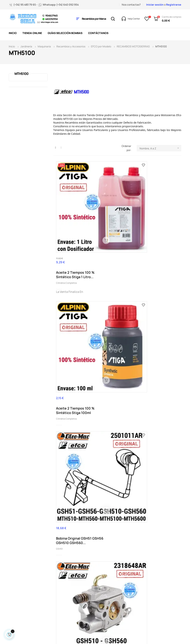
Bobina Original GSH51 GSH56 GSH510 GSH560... (159, 216)
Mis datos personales (90, 574)
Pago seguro (61, 599)
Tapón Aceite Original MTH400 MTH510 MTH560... (159, 378)
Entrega (58, 560)
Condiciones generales (61, 574)
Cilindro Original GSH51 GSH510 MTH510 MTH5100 (117, 302)
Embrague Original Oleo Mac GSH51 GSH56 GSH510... (156, 302)
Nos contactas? (131, 5)
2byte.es (65, 631)
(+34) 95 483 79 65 (29, 564)
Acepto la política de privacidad (170, 515)
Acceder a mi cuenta (91, 585)
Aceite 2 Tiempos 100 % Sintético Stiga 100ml (116, 216)
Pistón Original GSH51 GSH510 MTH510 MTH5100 (116, 378)
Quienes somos (62, 593)
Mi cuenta (89, 565)
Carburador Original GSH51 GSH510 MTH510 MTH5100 (72, 302)
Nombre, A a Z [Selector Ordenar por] (160, 148)
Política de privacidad (89, 596)
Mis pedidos (90, 560)
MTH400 (146, 387)
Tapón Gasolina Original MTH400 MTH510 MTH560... (71, 454)
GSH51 (145, 225)
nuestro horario (32, 591)
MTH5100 (21, 74)
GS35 (144, 311)
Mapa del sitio (91, 604)
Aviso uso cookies (64, 604)
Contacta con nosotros (62, 585)
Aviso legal (60, 565)
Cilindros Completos (66, 229)
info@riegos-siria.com (24, 587)
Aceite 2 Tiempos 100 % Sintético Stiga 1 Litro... (73, 221)
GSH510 (60, 387)
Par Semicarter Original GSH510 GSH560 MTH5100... (75, 378)
